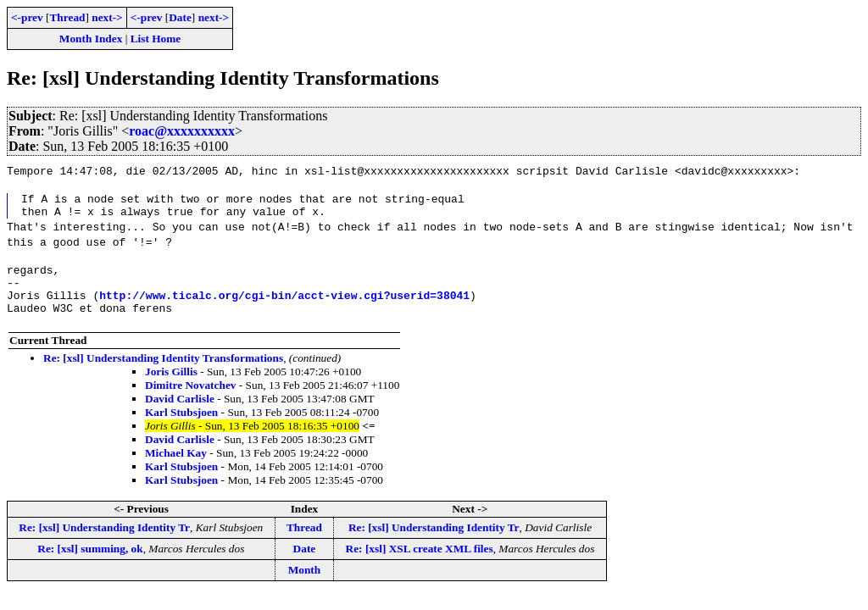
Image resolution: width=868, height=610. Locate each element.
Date (180, 17)
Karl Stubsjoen (181, 427)
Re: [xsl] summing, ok (90, 564)
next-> (107, 17)
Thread (67, 17)
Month (305, 585)
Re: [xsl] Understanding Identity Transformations (163, 373)
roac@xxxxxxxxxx (182, 131)
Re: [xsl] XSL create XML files (420, 564)
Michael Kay (176, 468)
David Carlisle (180, 414)
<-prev (27, 17)
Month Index (91, 39)
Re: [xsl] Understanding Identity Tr (104, 543)
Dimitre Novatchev (190, 400)
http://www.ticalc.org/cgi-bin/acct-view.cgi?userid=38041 (284, 308)
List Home (156, 39)
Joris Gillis (171, 387)
